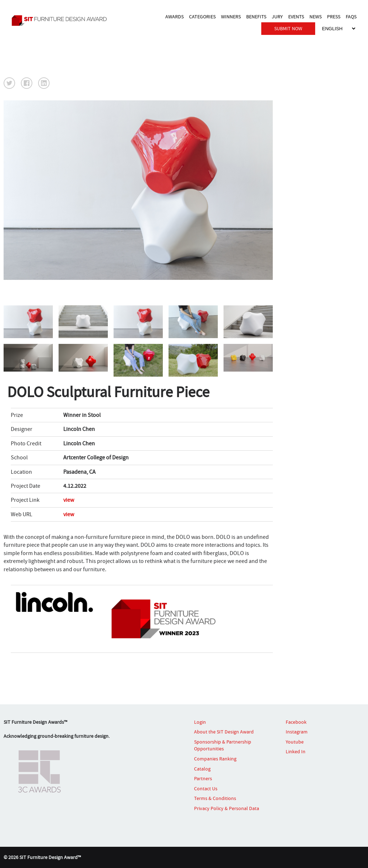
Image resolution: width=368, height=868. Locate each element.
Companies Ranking (215, 759)
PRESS (334, 17)
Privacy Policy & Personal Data (227, 808)
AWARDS (174, 17)
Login (200, 722)
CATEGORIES (202, 17)
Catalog (202, 769)
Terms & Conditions (215, 798)
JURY (277, 17)
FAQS (351, 17)
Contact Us (206, 789)
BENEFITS (256, 17)
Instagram (297, 732)
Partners (203, 778)
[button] (9, 83)
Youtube (295, 742)
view (69, 500)
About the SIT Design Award (224, 732)
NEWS (316, 17)
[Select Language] (339, 29)
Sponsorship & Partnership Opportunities (223, 745)
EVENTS (296, 17)
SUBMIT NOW (288, 28)
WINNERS (231, 17)
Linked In (296, 751)
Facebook (296, 722)
